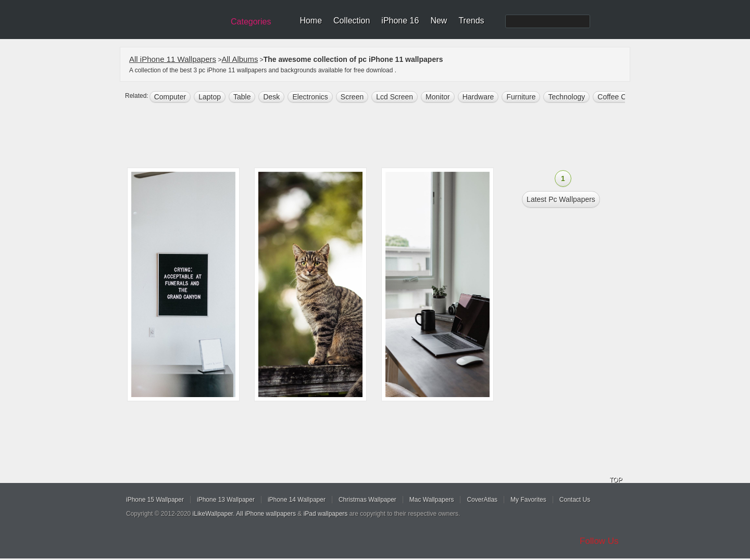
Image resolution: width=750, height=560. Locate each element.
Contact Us (575, 500)
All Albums (240, 59)
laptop (210, 97)
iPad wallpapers (326, 514)
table (242, 97)
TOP (616, 480)
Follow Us (599, 541)
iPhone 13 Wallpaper (226, 500)
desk (271, 97)
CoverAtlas (482, 500)
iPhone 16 (400, 21)
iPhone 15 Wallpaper (155, 500)
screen (352, 97)
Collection (352, 21)
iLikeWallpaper (213, 514)
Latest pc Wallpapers (561, 199)
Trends (471, 21)
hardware (478, 97)
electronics (310, 97)
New (439, 21)
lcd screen (395, 97)
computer (170, 97)
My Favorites (528, 500)
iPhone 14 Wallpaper (297, 500)
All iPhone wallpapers (266, 514)
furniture (521, 97)
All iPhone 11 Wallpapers (173, 59)
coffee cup (616, 97)
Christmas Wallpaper (367, 500)
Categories (251, 22)
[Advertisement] (382, 136)
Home (311, 21)
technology (566, 97)
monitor (438, 97)
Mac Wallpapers (432, 500)
